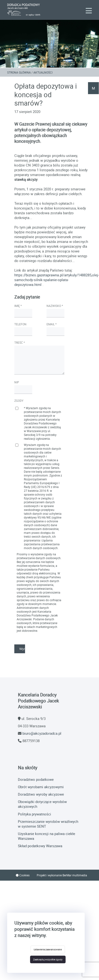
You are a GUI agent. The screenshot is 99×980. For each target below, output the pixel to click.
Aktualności (43, 72)
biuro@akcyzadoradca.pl (42, 733)
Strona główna (19, 72)
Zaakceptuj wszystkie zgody (48, 959)
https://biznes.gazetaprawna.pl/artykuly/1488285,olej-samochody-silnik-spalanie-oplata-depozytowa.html (57, 280)
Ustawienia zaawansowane (48, 949)
